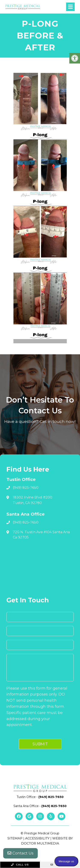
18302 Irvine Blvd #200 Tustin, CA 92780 (33, 500)
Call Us (20, 865)
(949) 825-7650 (26, 488)
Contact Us (20, 853)
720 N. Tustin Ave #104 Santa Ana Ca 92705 (41, 535)
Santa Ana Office (26, 806)
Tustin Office (27, 797)
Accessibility (37, 838)
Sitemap (15, 838)
